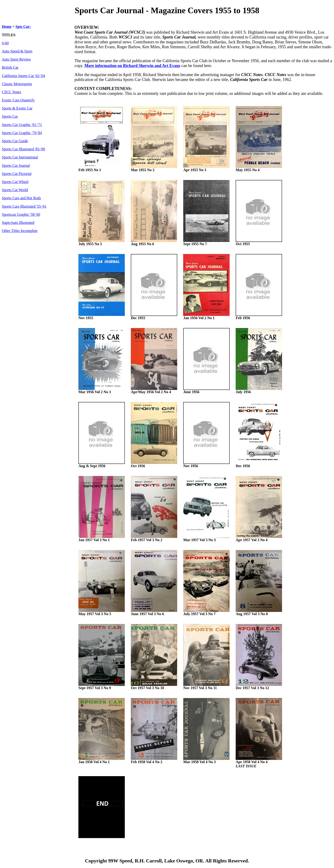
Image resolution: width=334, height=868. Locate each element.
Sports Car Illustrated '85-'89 (23, 149)
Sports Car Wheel (15, 182)
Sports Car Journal (16, 166)
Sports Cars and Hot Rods (21, 198)
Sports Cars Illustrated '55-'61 (24, 206)
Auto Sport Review (16, 59)
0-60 (5, 43)
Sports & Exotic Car (17, 108)
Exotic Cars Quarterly (18, 100)
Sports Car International (20, 157)
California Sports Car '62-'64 (23, 76)
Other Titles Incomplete (20, 231)
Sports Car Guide (15, 141)
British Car (10, 68)
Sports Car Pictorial (17, 174)
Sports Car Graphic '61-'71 (22, 125)
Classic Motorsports (17, 84)
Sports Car (10, 116)
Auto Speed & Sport (17, 51)
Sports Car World (15, 190)
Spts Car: (23, 27)
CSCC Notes (11, 92)
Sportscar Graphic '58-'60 (21, 215)
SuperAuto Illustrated (18, 223)
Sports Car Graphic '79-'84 (22, 133)
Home (7, 27)
